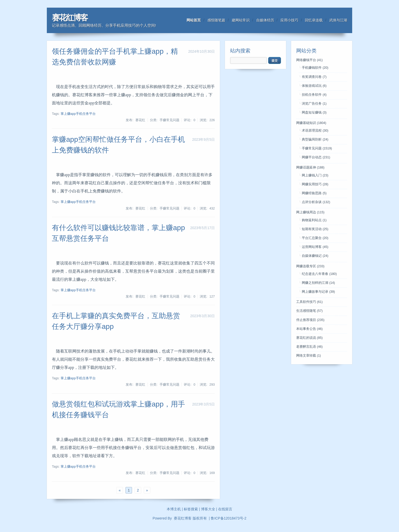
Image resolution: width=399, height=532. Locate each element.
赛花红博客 (70, 18)
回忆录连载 (314, 20)
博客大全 (208, 509)
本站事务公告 (309, 329)
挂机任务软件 (314, 95)
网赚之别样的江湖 (318, 283)
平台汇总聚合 (315, 238)
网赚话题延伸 (310, 167)
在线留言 (225, 509)
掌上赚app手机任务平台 (78, 114)
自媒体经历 (265, 20)
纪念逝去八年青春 (319, 274)
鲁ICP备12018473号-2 (229, 518)
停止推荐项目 (310, 320)
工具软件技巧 (309, 302)
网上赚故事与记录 (318, 292)
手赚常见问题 (317, 148)
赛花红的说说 (309, 338)
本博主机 (174, 509)
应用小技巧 (289, 20)
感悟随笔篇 (216, 20)
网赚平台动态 (316, 157)
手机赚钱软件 (315, 68)
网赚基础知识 (311, 123)
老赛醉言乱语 (309, 347)
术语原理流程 (315, 131)
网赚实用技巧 (315, 184)
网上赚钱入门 (315, 175)
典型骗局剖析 (315, 139)
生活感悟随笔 (309, 311)
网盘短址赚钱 (314, 113)
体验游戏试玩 (314, 86)
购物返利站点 (314, 220)
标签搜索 (191, 509)
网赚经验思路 (314, 193)
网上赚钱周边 (310, 212)
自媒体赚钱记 (315, 256)
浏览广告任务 (314, 104)
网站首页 (194, 20)
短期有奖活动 (315, 229)
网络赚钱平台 (309, 60)
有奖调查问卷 (314, 77)
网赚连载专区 (310, 266)
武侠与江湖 (338, 20)
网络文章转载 (309, 356)
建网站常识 (241, 20)
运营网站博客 (315, 247)
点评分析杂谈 (316, 202)
